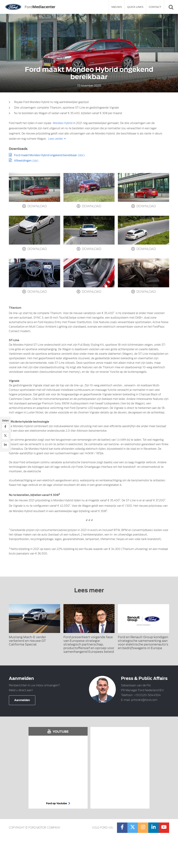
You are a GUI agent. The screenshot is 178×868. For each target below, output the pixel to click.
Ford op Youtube (58, 803)
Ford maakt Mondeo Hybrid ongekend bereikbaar (46, 155)
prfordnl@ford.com (144, 700)
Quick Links (135, 7)
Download (35, 206)
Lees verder (56, 139)
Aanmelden (22, 700)
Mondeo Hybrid (63, 123)
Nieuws (117, 7)
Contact (155, 7)
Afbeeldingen (23, 161)
